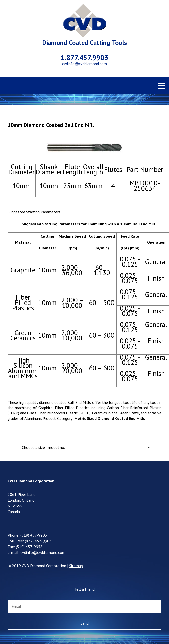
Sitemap (76, 566)
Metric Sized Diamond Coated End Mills (110, 418)
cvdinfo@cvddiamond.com (84, 64)
